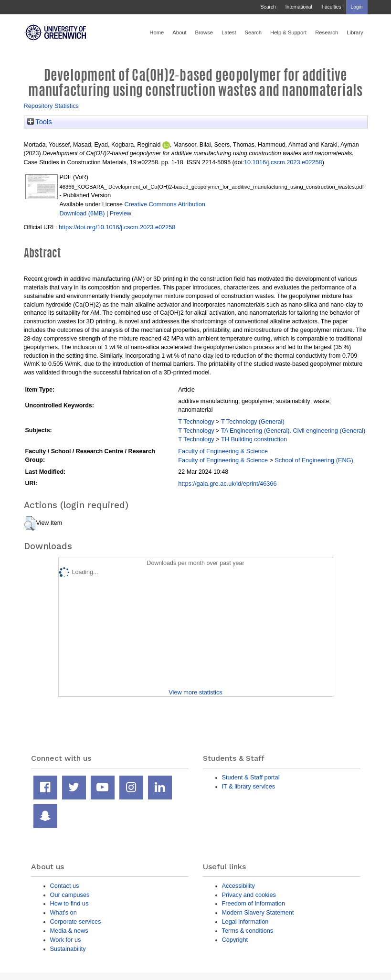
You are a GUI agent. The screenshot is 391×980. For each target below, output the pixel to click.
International (299, 7)
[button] (30, 523)
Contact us (65, 886)
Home (157, 32)
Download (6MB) (82, 213)
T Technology (196, 421)
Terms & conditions (248, 931)
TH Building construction (254, 439)
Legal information (245, 921)
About (179, 32)
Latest (229, 32)
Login (357, 7)
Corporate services (76, 921)
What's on (63, 912)
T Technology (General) (253, 421)
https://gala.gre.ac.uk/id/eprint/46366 (227, 484)
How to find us (69, 903)
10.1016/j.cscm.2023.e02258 (283, 162)
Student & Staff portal (251, 777)
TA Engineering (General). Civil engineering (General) (293, 431)
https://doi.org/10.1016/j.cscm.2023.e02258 (117, 227)
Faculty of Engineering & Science (223, 451)
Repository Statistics (52, 106)
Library (355, 32)
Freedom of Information (254, 903)
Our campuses (70, 895)
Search (268, 7)
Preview (121, 213)
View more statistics (195, 692)
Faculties (332, 7)
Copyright (235, 940)
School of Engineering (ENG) (314, 460)
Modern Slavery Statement (258, 912)
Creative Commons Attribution (164, 204)
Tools (40, 122)
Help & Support (288, 32)
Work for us (66, 940)
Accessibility (238, 886)
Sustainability (68, 949)
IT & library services (249, 786)
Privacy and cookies (249, 895)
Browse (204, 32)
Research (327, 32)
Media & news (69, 931)
